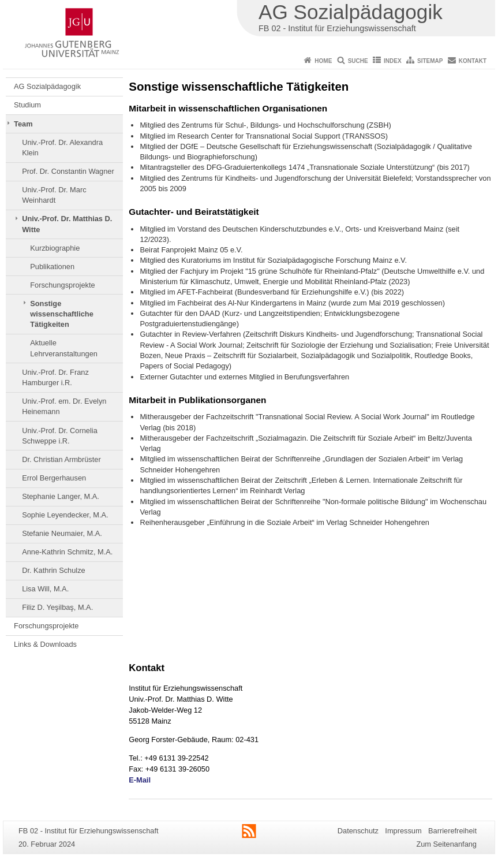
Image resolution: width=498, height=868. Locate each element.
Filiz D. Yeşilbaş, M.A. (57, 607)
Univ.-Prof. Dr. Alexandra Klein (62, 148)
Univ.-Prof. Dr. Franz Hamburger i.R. (55, 377)
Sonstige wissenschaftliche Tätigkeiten (62, 314)
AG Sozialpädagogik (47, 86)
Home (323, 61)
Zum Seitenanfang (446, 844)
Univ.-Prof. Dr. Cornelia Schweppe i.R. (60, 436)
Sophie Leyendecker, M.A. (65, 515)
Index (393, 61)
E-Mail (140, 780)
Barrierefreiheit (452, 831)
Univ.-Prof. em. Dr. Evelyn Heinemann (64, 406)
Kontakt (473, 61)
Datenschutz (358, 831)
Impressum (403, 831)
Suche (358, 61)
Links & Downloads (45, 644)
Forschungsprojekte (62, 285)
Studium (27, 105)
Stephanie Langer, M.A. (61, 496)
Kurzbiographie (55, 248)
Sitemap (430, 61)
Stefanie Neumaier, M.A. (62, 533)
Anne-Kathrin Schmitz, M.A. (67, 552)
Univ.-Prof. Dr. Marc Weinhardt (54, 195)
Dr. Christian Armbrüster (61, 459)
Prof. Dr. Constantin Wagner (68, 171)
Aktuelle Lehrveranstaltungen (64, 348)
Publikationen (52, 267)
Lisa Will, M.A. (45, 589)
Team (23, 124)
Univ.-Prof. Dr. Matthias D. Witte (67, 224)
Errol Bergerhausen (54, 478)
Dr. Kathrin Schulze (54, 570)
